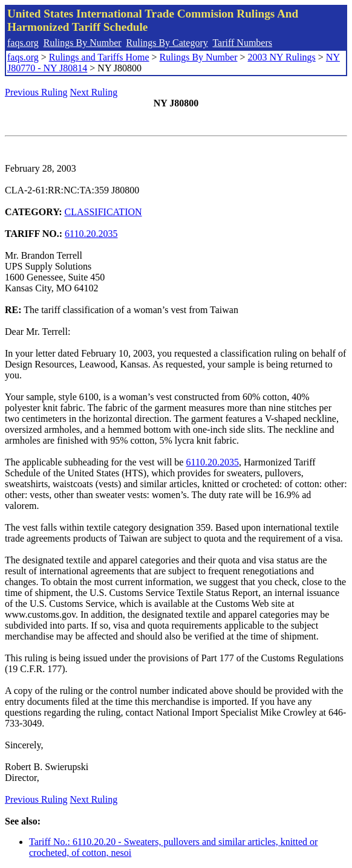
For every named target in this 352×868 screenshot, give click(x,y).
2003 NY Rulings (282, 57)
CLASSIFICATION (103, 212)
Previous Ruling (36, 92)
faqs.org (23, 43)
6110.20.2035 (91, 234)
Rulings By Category (167, 43)
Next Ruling (94, 92)
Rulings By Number (83, 43)
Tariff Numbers (242, 43)
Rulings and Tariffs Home (99, 57)
